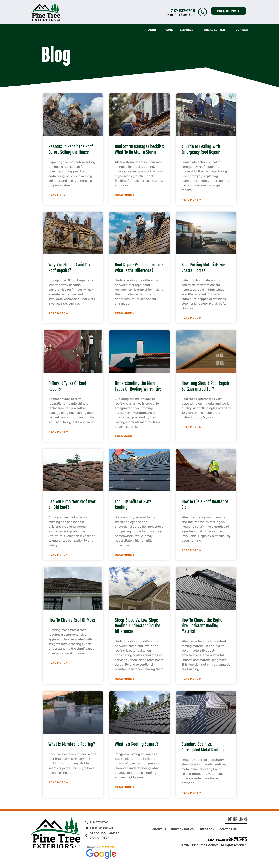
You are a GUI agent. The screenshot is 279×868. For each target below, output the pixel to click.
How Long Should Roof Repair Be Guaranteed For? (205, 386)
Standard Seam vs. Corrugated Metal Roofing (203, 747)
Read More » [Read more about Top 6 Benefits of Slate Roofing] (125, 555)
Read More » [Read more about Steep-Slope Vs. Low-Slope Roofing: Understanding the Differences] (125, 679)
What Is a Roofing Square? (137, 744)
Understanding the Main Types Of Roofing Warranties (138, 386)
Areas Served (216, 30)
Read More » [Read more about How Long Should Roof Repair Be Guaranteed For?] (191, 427)
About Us (159, 830)
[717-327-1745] (202, 12)
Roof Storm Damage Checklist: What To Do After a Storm (139, 149)
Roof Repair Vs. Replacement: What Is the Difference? (139, 268)
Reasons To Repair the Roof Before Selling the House (71, 149)
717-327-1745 (183, 11)
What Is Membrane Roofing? (72, 744)
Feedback (207, 830)
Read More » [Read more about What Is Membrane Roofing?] (58, 782)
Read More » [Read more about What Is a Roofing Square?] (125, 787)
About (153, 30)
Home (169, 30)
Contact (242, 30)
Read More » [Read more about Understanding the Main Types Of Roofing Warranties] (125, 437)
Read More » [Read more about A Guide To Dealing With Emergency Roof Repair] (191, 200)
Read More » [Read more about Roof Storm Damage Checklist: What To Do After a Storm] (125, 195)
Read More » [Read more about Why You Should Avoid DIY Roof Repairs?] (58, 313)
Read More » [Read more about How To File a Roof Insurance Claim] (191, 550)
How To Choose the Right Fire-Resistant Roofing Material (202, 626)
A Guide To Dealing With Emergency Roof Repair (201, 149)
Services (188, 30)
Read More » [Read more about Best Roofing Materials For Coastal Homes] (191, 318)
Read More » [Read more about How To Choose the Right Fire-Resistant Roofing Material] (191, 679)
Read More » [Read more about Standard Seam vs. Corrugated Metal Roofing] (191, 793)
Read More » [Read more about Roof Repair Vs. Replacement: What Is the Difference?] (125, 313)
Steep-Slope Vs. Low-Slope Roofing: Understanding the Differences (138, 626)
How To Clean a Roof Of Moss (72, 620)
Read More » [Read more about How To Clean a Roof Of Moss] (58, 663)
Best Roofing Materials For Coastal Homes (203, 268)
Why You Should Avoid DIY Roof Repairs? (69, 268)
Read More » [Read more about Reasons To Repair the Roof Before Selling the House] (58, 195)
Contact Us (228, 830)
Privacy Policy (183, 830)
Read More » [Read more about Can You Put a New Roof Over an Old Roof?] (58, 555)
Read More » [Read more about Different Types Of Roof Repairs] (58, 432)
